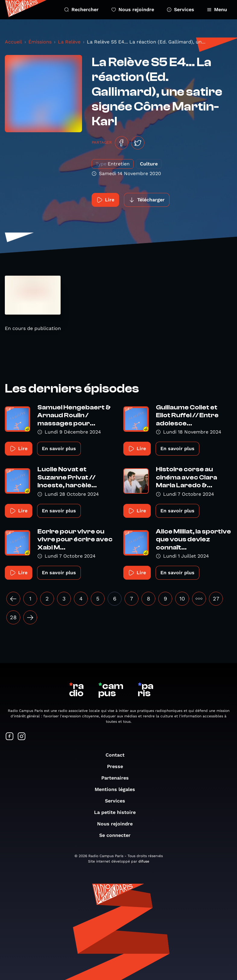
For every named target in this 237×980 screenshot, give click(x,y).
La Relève (69, 42)
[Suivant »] (30, 617)
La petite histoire (118, 812)
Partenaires (118, 778)
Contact (118, 755)
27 (216, 599)
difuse (144, 861)
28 (13, 617)
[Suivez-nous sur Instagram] (22, 737)
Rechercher (81, 10)
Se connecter (118, 835)
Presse (118, 766)
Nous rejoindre (133, 10)
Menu (217, 10)
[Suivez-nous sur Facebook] (10, 737)
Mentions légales (118, 789)
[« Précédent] (13, 599)
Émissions (40, 42)
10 (182, 599)
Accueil (13, 42)
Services (180, 10)
